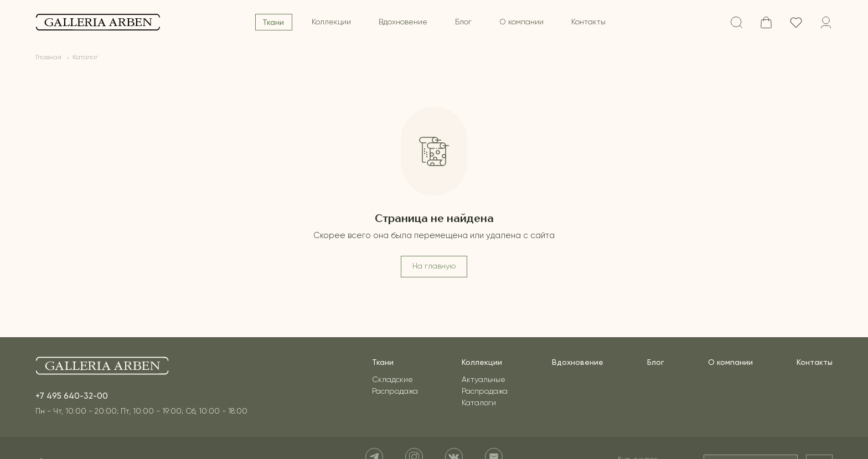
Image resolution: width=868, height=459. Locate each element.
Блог (463, 22)
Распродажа (395, 391)
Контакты (588, 22)
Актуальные (484, 380)
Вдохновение (403, 22)
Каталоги (479, 403)
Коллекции (331, 22)
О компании (521, 22)
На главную (434, 266)
